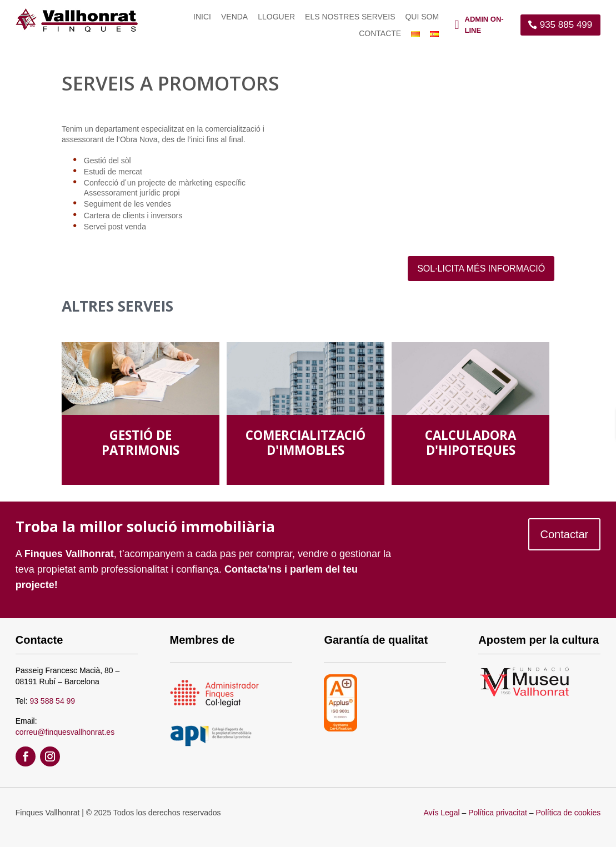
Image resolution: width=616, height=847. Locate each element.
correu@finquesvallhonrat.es (65, 732)
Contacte (380, 34)
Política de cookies (569, 813)
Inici (202, 17)
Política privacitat (498, 813)
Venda (234, 17)
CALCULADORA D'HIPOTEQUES (470, 443)
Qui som (422, 17)
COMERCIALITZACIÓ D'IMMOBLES (306, 443)
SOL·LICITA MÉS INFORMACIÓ (481, 269)
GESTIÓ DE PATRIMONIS (141, 443)
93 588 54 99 (52, 701)
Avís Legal (441, 813)
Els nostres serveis (350, 17)
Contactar (565, 534)
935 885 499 (566, 25)
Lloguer (276, 17)
